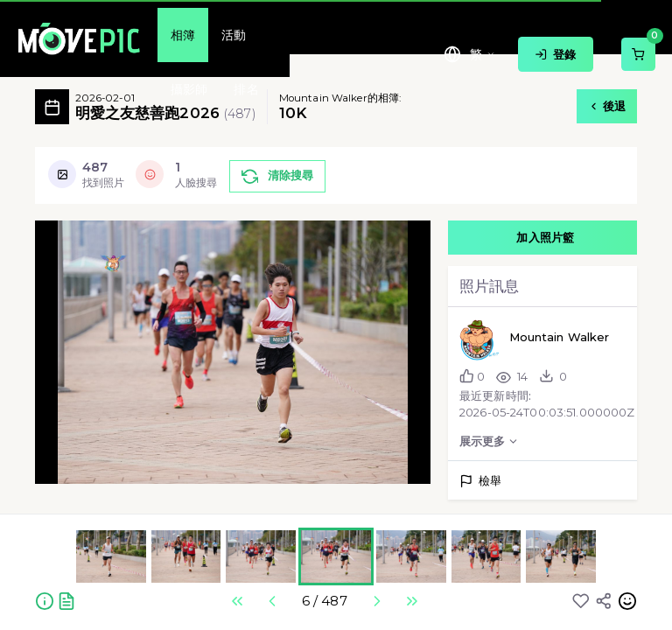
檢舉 (480, 480)
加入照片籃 (545, 232)
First (237, 601)
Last (411, 601)
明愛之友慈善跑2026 (165, 107)
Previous (272, 601)
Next (376, 601)
